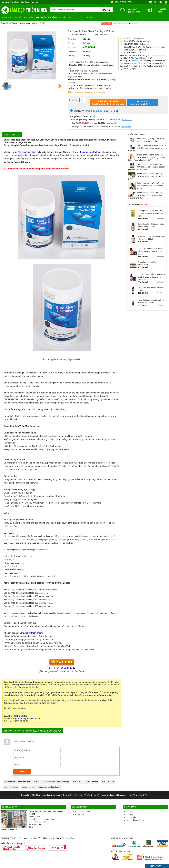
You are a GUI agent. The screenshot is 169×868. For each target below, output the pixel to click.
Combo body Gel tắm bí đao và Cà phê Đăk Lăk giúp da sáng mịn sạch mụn (147, 148)
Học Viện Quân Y (36, 838)
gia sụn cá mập (28, 787)
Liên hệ (89, 18)
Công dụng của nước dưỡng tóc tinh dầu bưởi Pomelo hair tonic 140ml (151, 186)
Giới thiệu (25, 2)
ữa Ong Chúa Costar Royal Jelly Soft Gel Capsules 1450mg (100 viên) (150, 213)
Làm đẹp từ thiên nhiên (31, 633)
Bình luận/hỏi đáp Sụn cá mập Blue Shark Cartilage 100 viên (33, 731)
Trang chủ (6, 18)
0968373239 (137, 61)
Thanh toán (131, 817)
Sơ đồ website (136, 795)
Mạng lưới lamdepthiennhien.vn (115, 795)
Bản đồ (32, 827)
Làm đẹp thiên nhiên (10, 2)
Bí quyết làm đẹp (66, 18)
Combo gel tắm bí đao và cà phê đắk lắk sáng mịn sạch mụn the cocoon (150, 251)
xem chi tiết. (112, 123)
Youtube (14, 830)
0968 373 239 (34, 817)
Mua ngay (143, 103)
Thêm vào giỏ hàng (108, 103)
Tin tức (80, 18)
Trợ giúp (35, 2)
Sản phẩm (139, 205)
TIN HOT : (106, 23)
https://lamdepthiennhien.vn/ (26, 719)
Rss (147, 795)
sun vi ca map (92, 782)
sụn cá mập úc (108, 782)
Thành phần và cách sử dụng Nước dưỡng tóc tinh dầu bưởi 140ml (145, 176)
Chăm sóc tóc (49, 838)
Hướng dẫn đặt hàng (135, 820)
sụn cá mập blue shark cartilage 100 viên (21, 782)
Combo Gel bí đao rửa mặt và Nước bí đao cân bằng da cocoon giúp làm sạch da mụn (147, 167)
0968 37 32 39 (128, 2)
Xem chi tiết (126, 127)
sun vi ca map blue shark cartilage (55, 782)
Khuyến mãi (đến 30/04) (83, 117)
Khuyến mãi (80, 814)
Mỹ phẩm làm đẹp (82, 812)
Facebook (5, 830)
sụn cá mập (78, 782)
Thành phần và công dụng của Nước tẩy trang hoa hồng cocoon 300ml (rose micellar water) (146, 157)
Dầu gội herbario (21, 838)
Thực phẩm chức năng (46, 18)
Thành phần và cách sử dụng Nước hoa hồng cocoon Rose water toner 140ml (145, 195)
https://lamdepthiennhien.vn (26, 152)
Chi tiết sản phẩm (12, 135)
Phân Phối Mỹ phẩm (18, 843)
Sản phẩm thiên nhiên (23, 18)
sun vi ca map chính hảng (49, 787)
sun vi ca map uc (11, 787)
